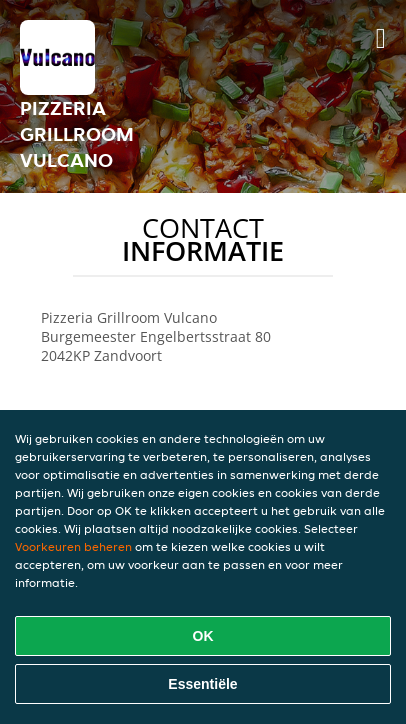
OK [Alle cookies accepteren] (203, 636)
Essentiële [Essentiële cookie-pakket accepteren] (202, 684)
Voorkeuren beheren (73, 546)
